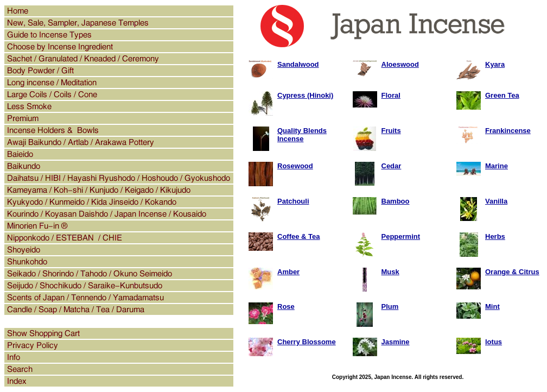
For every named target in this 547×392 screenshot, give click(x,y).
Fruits (391, 131)
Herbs (495, 236)
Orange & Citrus (512, 272)
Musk (390, 272)
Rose (286, 306)
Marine (497, 166)
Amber (288, 272)
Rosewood (295, 166)
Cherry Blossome (307, 342)
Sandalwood (298, 64)
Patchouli (293, 201)
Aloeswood (400, 64)
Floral (391, 95)
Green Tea (502, 95)
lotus (494, 342)
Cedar (392, 166)
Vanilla (496, 201)
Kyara (495, 64)
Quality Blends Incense (302, 135)
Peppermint (401, 236)
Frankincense (508, 131)
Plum (390, 306)
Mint (492, 306)
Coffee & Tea (299, 236)
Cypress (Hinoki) (305, 95)
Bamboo (396, 201)
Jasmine (396, 342)
